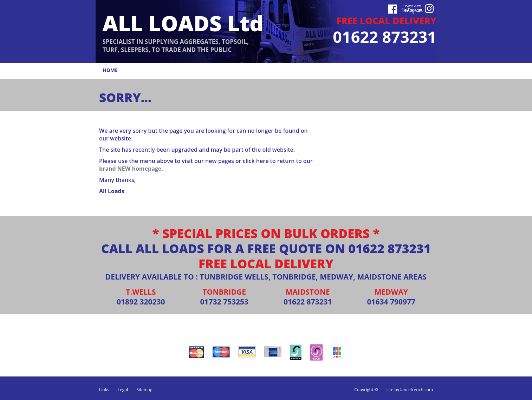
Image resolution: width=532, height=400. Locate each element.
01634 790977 (391, 302)
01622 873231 (390, 248)
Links (104, 390)
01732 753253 (224, 302)
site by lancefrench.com (410, 390)
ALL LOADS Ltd (183, 23)
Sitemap (144, 390)
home (110, 70)
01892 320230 (141, 302)
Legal (123, 390)
